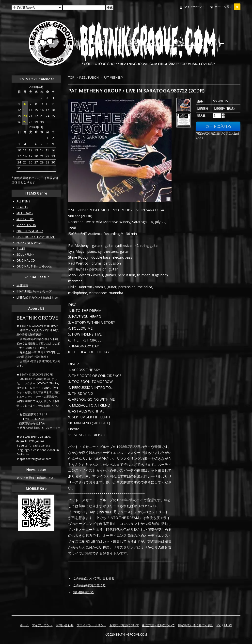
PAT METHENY (113, 78)
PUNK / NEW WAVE (29, 243)
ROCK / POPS (25, 219)
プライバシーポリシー (92, 625)
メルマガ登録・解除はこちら (36, 478)
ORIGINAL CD (26, 260)
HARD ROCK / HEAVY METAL (36, 237)
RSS (219, 625)
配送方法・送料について (158, 625)
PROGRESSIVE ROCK (30, 231)
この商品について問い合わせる (94, 578)
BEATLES (22, 207)
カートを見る (228, 7)
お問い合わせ (65, 625)
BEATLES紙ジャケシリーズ (34, 291)
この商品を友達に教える (89, 585)
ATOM (228, 625)
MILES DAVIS (25, 213)
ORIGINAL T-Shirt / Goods (34, 266)
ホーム (24, 625)
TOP (71, 78)
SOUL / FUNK (25, 255)
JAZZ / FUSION (89, 78)
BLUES (21, 249)
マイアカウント (194, 7)
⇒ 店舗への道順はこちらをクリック (39, 428)
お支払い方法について (124, 625)
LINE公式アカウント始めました (37, 297)
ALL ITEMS (23, 201)
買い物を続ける (83, 592)
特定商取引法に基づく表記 (196, 625)
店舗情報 (22, 285)
